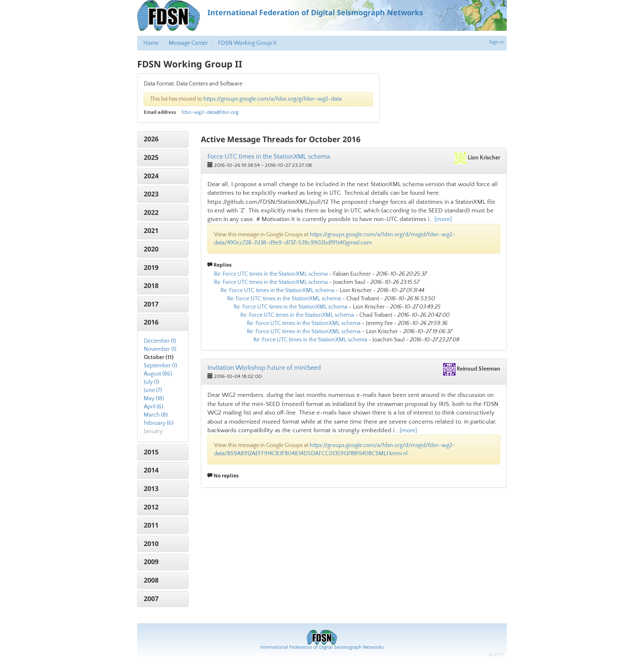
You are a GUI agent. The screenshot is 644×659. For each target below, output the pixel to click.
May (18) (154, 399)
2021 (151, 230)
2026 (151, 139)
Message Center (188, 43)
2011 (151, 525)
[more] (443, 219)
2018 (151, 286)
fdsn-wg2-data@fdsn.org (210, 112)
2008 (151, 580)
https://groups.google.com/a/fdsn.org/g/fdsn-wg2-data (273, 99)
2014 (151, 470)
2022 (151, 212)
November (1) (160, 349)
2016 (151, 322)
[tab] (163, 139)
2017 (151, 304)
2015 (151, 452)
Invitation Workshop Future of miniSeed (264, 368)
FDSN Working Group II (247, 43)
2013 (151, 488)
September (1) (160, 366)
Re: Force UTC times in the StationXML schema (271, 274)
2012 (151, 507)
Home (151, 43)
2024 (151, 176)
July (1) (151, 382)
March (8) (156, 415)
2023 (151, 194)
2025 (151, 157)
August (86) (158, 374)
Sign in (497, 42)
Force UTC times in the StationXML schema (269, 157)
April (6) (153, 407)
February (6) (159, 423)
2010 (151, 544)
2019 (151, 267)
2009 (151, 562)
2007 (151, 599)
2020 (151, 249)
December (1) (160, 341)
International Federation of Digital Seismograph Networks (322, 647)
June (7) (153, 390)
